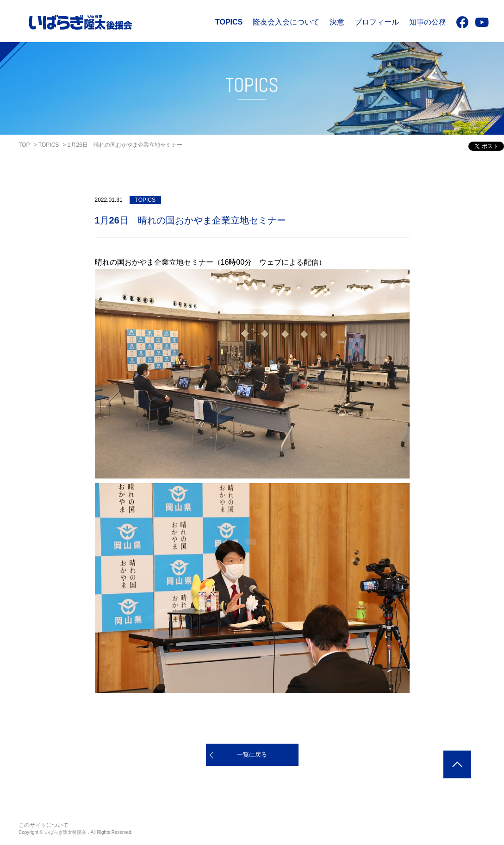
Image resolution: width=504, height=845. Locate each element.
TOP (24, 145)
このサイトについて (44, 825)
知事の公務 (428, 22)
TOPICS (229, 22)
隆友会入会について (286, 22)
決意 (337, 22)
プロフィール (377, 22)
